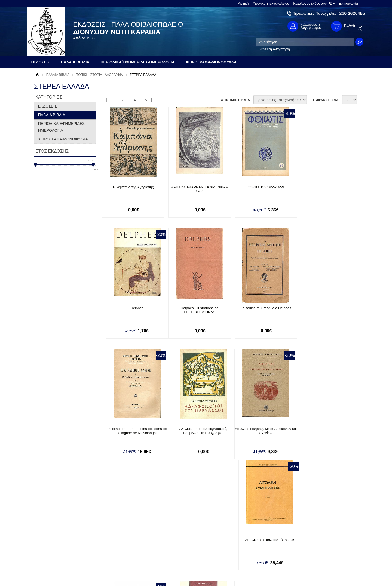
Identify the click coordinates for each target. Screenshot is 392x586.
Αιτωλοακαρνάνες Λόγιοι (257, 429)
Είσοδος (176, 527)
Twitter (252, 535)
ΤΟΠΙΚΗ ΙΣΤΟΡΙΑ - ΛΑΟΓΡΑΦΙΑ (100, 75)
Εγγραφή (177, 535)
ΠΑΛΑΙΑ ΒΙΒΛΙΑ (58, 75)
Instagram (254, 544)
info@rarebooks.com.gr (321, 553)
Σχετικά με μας (49, 527)
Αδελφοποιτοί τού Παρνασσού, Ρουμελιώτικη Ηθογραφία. (320, 310)
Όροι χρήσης (48, 535)
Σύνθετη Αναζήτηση (275, 49)
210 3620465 (352, 13)
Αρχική (243, 3)
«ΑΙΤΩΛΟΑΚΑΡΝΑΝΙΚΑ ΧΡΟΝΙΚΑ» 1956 (194, 189)
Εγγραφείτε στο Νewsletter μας (138, 497)
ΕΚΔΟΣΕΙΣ (48, 106)
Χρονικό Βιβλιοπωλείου (271, 3)
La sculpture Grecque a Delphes (194, 308)
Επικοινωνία (348, 3)
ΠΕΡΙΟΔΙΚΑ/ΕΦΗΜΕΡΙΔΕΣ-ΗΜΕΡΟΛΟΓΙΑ (62, 127)
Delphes (320, 187)
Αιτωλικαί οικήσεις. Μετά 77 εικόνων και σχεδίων (131, 431)
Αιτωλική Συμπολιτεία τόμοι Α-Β (194, 429)
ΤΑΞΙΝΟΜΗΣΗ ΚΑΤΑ (235, 100)
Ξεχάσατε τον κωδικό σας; (190, 543)
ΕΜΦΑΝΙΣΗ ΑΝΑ (326, 100)
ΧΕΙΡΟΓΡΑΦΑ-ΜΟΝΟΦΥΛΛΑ (63, 139)
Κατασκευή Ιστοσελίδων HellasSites (330, 573)
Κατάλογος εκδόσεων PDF (314, 3)
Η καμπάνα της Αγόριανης (131, 187)
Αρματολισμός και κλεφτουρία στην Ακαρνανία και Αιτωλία (320, 431)
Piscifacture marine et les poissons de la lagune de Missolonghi (257, 310)
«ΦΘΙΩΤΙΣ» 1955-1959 (257, 187)
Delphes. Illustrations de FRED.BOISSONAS (132, 310)
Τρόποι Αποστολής (119, 540)
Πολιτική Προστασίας (54, 543)
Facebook (254, 527)
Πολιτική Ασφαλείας (119, 549)
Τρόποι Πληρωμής (118, 532)
